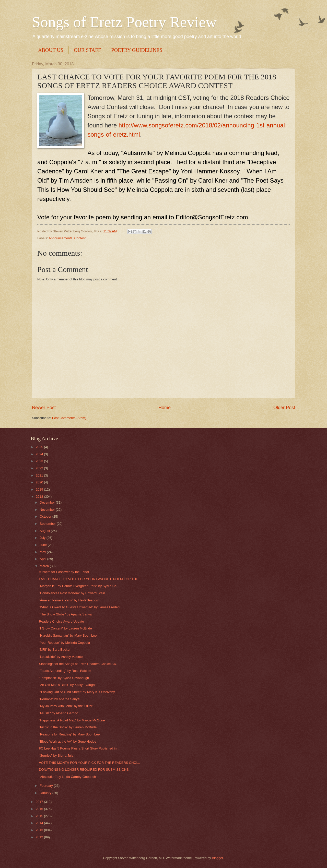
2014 (40, 823)
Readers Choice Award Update (61, 621)
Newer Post (44, 408)
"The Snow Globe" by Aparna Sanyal (66, 614)
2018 (40, 497)
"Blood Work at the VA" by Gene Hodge (68, 741)
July (43, 538)
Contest (80, 238)
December (48, 502)
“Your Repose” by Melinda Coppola (64, 643)
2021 (40, 475)
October (46, 516)
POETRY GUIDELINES (137, 50)
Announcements (60, 238)
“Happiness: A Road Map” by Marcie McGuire (72, 720)
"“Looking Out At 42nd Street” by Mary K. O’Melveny (77, 692)
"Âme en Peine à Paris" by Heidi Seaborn (69, 600)
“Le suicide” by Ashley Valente (61, 657)
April (43, 559)
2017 (40, 802)
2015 (40, 816)
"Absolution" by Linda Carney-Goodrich (67, 777)
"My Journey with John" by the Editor (66, 706)
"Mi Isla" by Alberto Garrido (59, 713)
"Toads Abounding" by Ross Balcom (65, 671)
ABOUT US (51, 50)
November (48, 510)
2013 (40, 830)
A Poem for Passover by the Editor (64, 572)
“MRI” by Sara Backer (55, 650)
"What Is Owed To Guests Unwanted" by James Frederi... (81, 607)
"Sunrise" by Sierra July (56, 756)
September (48, 524)
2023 (40, 461)
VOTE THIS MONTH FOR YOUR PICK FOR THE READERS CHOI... (89, 763)
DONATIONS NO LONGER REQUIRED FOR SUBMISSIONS (84, 770)
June (44, 545)
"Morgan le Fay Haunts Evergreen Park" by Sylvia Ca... (79, 586)
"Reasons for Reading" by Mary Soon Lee (69, 734)
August (45, 531)
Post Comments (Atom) (69, 418)
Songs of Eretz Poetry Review (124, 22)
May (43, 552)
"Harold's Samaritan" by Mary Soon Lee (68, 635)
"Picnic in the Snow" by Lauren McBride (68, 727)
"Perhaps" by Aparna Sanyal (60, 699)
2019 (40, 489)
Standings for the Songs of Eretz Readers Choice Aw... (79, 664)
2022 (40, 468)
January (46, 793)
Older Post (284, 408)
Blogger (217, 858)
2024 (40, 454)
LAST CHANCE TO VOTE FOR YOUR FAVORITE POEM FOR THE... (90, 579)
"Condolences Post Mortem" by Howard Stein (72, 593)
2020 (40, 482)
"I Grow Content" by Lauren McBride (65, 628)
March (45, 566)
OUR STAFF (87, 50)
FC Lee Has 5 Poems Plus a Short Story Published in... (79, 748)
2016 (40, 809)
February (47, 786)
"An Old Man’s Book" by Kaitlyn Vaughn (68, 685)
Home (165, 408)
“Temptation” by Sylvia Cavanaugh (64, 678)
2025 (40, 447)
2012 (40, 837)
